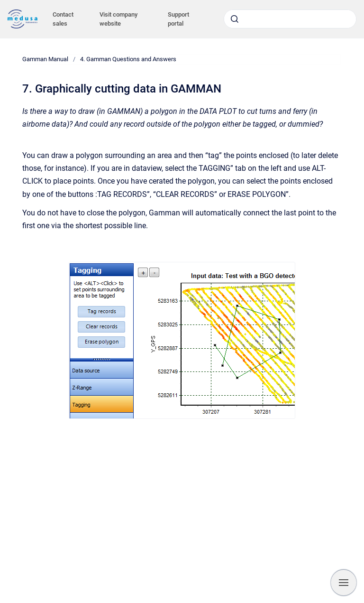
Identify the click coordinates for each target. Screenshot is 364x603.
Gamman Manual (45, 59)
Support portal (178, 19)
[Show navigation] (344, 583)
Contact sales (63, 19)
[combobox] (290, 19)
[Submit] (235, 19)
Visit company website (118, 19)
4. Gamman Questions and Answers (128, 59)
